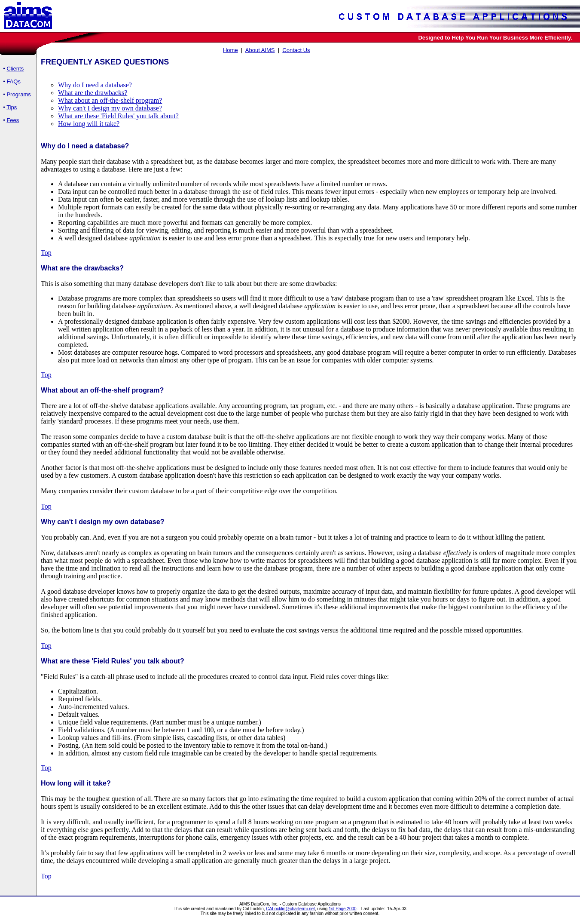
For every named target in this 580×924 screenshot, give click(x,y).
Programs (18, 94)
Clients (15, 69)
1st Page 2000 (343, 909)
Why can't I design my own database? (110, 108)
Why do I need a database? (95, 85)
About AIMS (260, 50)
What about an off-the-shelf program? (110, 100)
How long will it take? (89, 124)
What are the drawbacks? (93, 93)
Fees (13, 120)
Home (230, 50)
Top (46, 253)
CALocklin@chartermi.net (290, 909)
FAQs (14, 81)
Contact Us (296, 50)
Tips (12, 107)
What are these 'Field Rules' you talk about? (118, 116)
